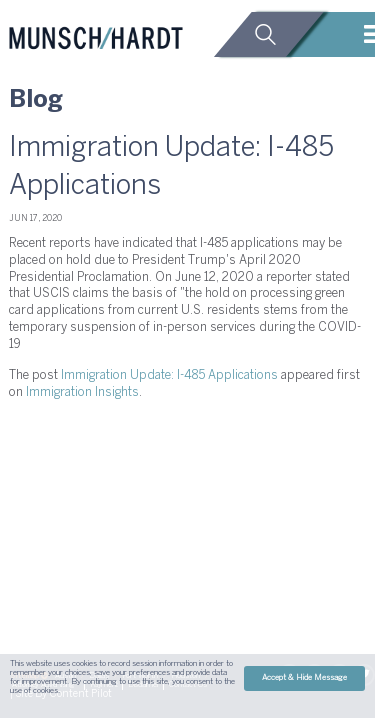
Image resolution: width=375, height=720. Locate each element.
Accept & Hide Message (304, 678)
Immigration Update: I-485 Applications (169, 375)
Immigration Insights (82, 392)
